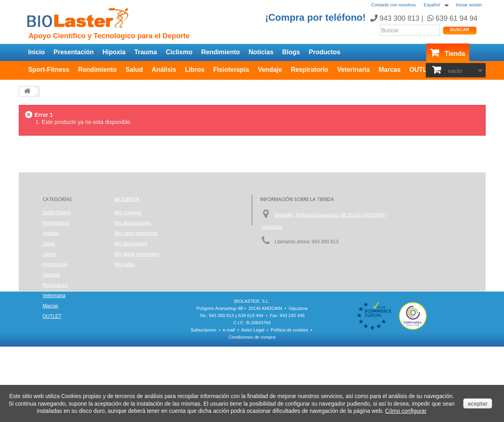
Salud (134, 70)
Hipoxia (114, 52)
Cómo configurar (406, 411)
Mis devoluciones (133, 223)
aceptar (478, 404)
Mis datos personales (137, 254)
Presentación (73, 52)
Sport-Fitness (49, 70)
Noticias (261, 52)
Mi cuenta (127, 199)
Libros (195, 70)
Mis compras (128, 213)
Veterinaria (354, 70)
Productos (325, 52)
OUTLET (422, 70)
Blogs (291, 52)
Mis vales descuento (136, 233)
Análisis (164, 70)
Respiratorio (310, 70)
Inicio (37, 52)
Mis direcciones (131, 244)
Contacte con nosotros (393, 5)
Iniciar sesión (469, 5)
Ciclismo (179, 52)
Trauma (146, 52)
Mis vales (125, 264)
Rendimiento (220, 52)
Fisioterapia (231, 70)
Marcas (390, 70)
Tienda (455, 54)
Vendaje (270, 70)
